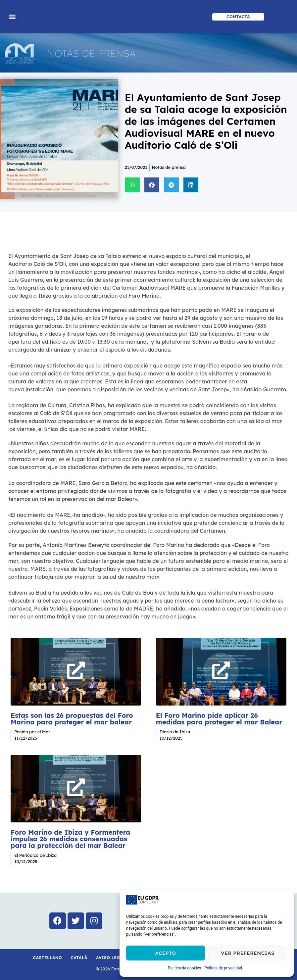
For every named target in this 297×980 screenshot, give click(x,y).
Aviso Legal (111, 955)
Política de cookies (185, 968)
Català (79, 955)
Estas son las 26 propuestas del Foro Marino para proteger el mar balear (72, 717)
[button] (12, 17)
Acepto (166, 953)
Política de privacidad (223, 968)
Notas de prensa (169, 167)
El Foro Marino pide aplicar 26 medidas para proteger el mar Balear (219, 717)
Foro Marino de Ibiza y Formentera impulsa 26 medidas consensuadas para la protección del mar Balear (70, 836)
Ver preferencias (248, 953)
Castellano (48, 955)
